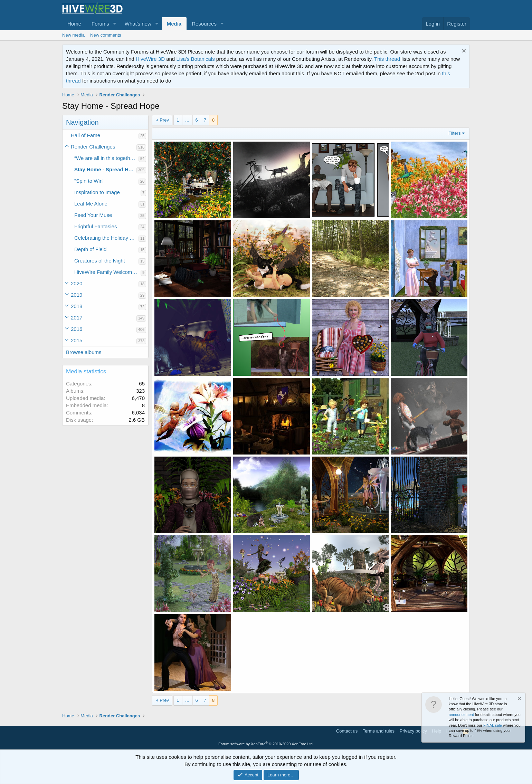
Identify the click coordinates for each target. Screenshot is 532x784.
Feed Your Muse (93, 215)
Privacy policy (413, 731)
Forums (100, 24)
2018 (77, 306)
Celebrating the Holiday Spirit (106, 238)
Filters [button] (454, 133)
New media (73, 35)
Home (74, 24)
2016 (77, 329)
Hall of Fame (85, 135)
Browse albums (84, 352)
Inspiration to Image (97, 192)
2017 (77, 318)
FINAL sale (493, 725)
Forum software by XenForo (266, 744)
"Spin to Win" (89, 181)
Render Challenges (93, 147)
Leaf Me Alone (91, 204)
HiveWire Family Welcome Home (107, 272)
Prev (164, 120)
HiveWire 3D (150, 59)
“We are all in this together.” (106, 158)
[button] (115, 24)
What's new (138, 24)
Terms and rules (379, 731)
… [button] (187, 120)
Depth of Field (90, 249)
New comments (106, 35)
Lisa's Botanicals (195, 59)
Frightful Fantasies (96, 226)
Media (174, 24)
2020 (77, 283)
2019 (77, 295)
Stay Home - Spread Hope (105, 169)
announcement (461, 715)
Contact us (347, 731)
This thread (387, 59)
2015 (77, 340)
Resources (204, 24)
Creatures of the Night (100, 261)
